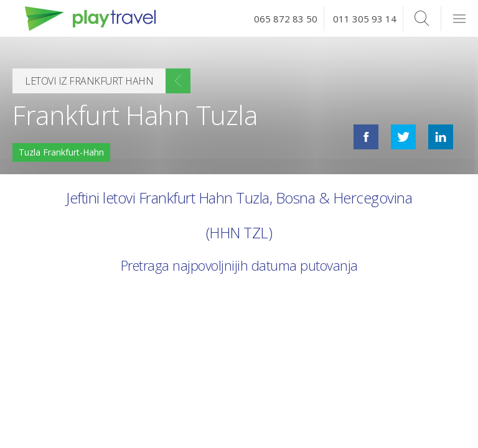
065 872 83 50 (286, 19)
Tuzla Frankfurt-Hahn (61, 152)
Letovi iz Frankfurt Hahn (89, 81)
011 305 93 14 (365, 19)
